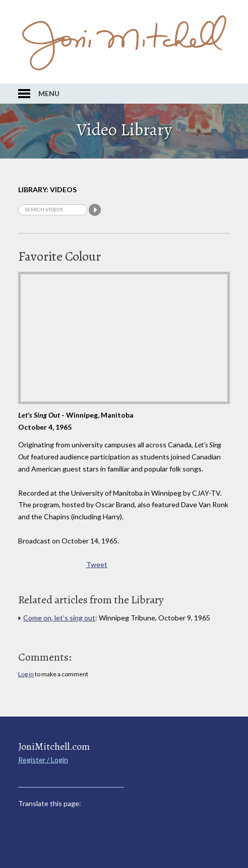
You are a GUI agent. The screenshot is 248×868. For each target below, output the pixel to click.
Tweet (97, 564)
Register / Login (43, 760)
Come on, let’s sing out (59, 618)
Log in (26, 674)
